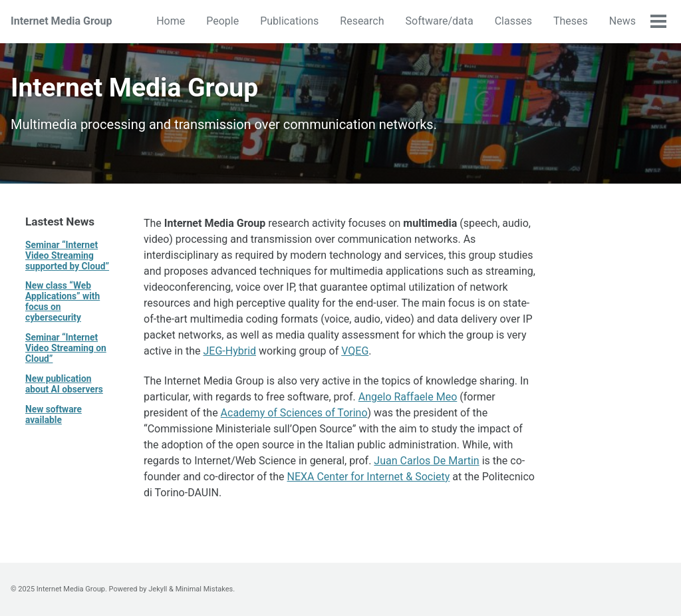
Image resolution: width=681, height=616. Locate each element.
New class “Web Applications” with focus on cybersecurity (63, 301)
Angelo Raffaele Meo (408, 397)
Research (362, 21)
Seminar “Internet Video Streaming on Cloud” (66, 348)
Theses (571, 21)
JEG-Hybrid (230, 351)
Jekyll (158, 589)
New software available (54, 414)
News (622, 21)
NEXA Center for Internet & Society (369, 477)
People (222, 21)
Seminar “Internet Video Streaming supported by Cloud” (67, 255)
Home (171, 21)
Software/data (440, 21)
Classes (513, 21)
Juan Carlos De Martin (426, 461)
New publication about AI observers (64, 384)
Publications (289, 21)
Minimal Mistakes (204, 589)
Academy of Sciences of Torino (294, 413)
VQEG (355, 351)
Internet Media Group (62, 21)
